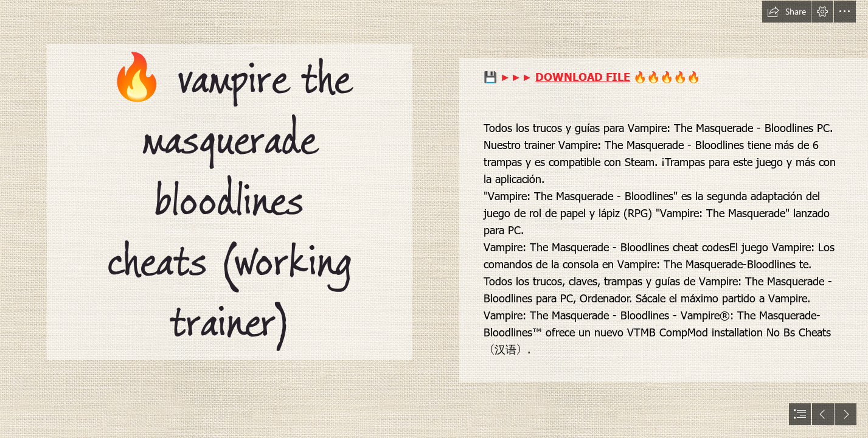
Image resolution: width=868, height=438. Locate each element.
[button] (786, 12)
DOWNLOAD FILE (583, 76)
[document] (434, 219)
